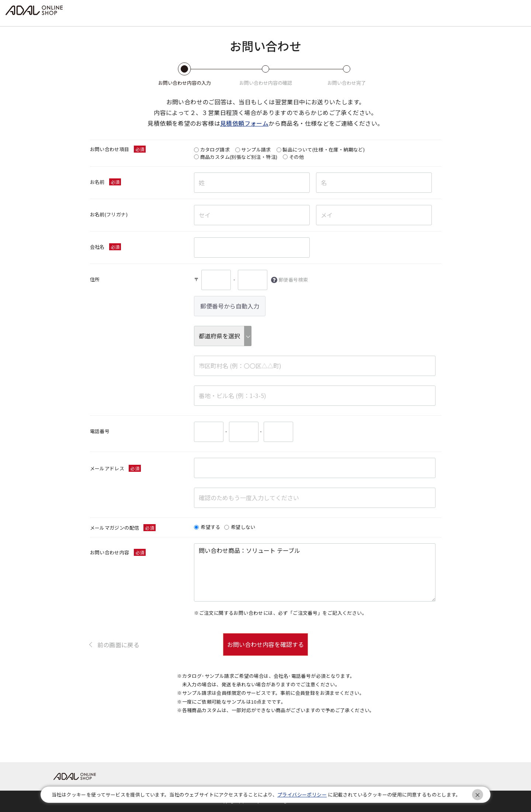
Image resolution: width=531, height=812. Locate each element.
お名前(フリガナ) (109, 214)
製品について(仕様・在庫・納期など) (324, 149)
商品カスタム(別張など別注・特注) (239, 157)
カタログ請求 (215, 149)
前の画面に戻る (119, 644)
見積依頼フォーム (244, 123)
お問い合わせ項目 (110, 149)
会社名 (97, 247)
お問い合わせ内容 (110, 552)
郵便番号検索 (293, 280)
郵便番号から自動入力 (230, 306)
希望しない (243, 527)
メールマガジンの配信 (115, 528)
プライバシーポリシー (302, 794)
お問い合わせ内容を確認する (265, 644)
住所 (95, 279)
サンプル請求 (256, 149)
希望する (211, 527)
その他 (296, 157)
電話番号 (100, 431)
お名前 (97, 182)
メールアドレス (107, 468)
